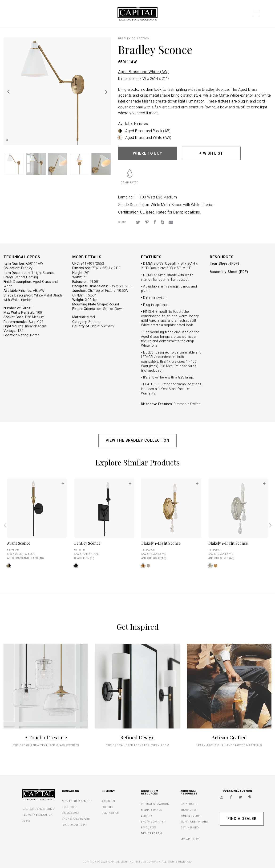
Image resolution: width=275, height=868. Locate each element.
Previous (8, 91)
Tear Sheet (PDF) (224, 264)
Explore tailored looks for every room (137, 745)
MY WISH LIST (190, 839)
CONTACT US (110, 813)
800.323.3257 (71, 813)
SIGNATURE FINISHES (194, 822)
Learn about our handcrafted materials (229, 745)
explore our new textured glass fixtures (46, 745)
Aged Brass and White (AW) (144, 72)
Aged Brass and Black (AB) (148, 131)
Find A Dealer (242, 819)
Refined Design (137, 737)
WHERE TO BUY (148, 153)
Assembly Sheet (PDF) (229, 272)
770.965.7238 (81, 819)
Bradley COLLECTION (134, 39)
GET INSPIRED (190, 828)
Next (106, 91)
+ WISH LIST (211, 153)
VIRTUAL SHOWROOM (155, 804)
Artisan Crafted (229, 737)
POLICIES (107, 807)
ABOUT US (108, 801)
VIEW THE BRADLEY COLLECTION (137, 440)
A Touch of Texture (46, 737)
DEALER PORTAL (152, 833)
